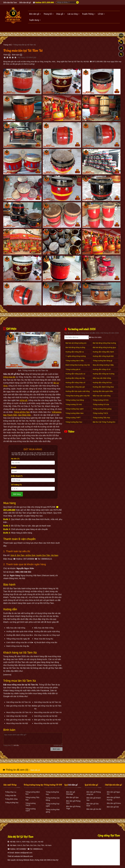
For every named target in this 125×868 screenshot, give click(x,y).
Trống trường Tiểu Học (101, 418)
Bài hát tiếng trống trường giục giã (104, 349)
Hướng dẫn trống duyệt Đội (103, 356)
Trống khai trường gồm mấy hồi (78, 396)
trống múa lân (9, 377)
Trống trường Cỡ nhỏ (74, 404)
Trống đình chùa (11, 799)
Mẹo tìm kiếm (95, 337)
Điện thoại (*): (17, 476)
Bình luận (16, 55)
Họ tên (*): (16, 459)
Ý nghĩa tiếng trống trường (76, 356)
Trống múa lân (11, 795)
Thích (5, 55)
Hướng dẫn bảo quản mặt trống (78, 391)
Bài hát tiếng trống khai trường (104, 343)
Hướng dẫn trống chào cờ (75, 383)
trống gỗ (24, 400)
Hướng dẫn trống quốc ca (75, 374)
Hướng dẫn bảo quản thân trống (103, 393)
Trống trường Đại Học (74, 422)
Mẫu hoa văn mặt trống (102, 396)
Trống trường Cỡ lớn (101, 400)
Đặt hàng (17, 494)
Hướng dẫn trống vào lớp (75, 378)
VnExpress (57, 412)
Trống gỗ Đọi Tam (22, 412)
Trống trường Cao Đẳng (75, 400)
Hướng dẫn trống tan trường (104, 374)
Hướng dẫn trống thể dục (102, 383)
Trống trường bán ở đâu (75, 361)
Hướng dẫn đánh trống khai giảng (103, 388)
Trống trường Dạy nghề (75, 409)
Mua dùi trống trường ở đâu (103, 365)
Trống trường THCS (100, 413)
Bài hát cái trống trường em (76, 343)
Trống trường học (12, 803)
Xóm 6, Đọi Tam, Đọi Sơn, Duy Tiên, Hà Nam (34, 845)
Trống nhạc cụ (11, 792)
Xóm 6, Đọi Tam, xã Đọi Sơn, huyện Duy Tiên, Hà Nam (34, 555)
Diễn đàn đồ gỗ (25, 3)
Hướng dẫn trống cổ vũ (102, 369)
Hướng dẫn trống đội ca (75, 352)
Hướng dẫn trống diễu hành (103, 352)
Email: (14, 467)
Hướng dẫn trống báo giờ (75, 387)
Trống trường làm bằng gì (103, 361)
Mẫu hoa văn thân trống (102, 378)
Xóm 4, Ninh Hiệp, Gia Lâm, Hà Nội (30, 842)
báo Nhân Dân (24, 415)
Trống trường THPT (73, 418)
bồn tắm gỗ (73, 785)
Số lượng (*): (17, 485)
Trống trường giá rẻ (73, 369)
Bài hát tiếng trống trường (75, 347)
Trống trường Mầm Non (75, 413)
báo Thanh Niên (10, 415)
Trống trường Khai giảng (102, 409)
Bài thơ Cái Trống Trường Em (104, 422)
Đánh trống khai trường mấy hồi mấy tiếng (78, 366)
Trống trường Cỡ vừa (101, 404)
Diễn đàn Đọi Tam (10, 3)
